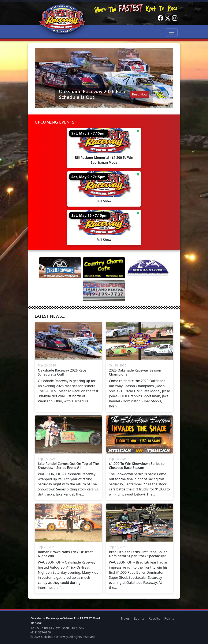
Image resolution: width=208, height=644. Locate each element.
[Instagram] (175, 18)
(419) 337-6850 (41, 632)
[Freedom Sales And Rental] (104, 291)
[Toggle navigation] (172, 33)
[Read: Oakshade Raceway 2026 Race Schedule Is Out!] (104, 78)
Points (169, 618)
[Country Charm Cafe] (104, 268)
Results (154, 618)
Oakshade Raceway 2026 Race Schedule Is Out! (93, 94)
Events (139, 618)
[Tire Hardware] (60, 268)
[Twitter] (168, 18)
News (125, 618)
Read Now (140, 94)
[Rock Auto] (148, 268)
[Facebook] (160, 18)
